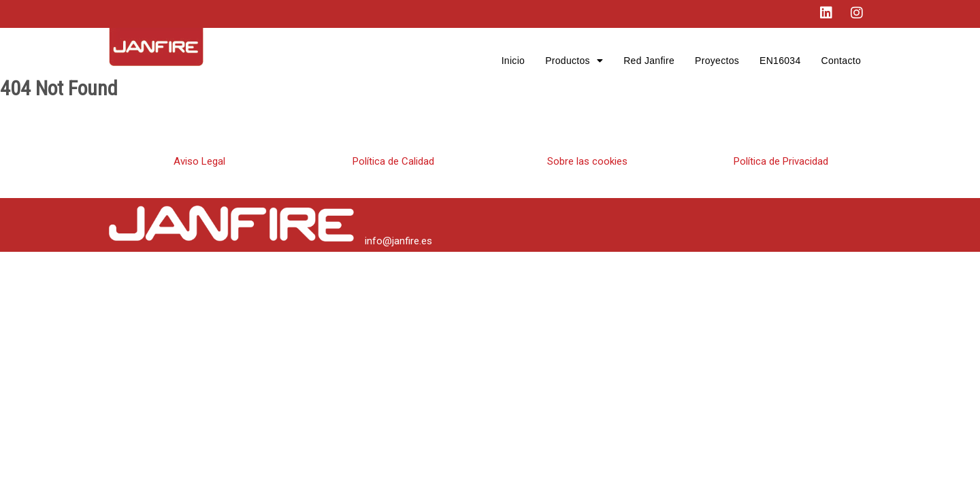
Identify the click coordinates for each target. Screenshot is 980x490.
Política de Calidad (393, 161)
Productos (574, 61)
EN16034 (780, 61)
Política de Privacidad (781, 161)
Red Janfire (649, 61)
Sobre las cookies (587, 161)
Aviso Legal (199, 161)
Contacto (841, 61)
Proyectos (717, 61)
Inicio (513, 61)
